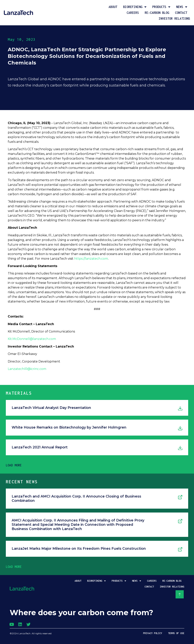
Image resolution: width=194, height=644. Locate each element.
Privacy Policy (153, 633)
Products (161, 7)
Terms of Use (176, 633)
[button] (14, 465)
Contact (181, 13)
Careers (133, 13)
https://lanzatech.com (91, 259)
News (182, 7)
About (113, 7)
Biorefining (135, 7)
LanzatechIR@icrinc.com (27, 369)
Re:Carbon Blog (157, 13)
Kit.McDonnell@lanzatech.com (32, 339)
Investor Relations (174, 19)
